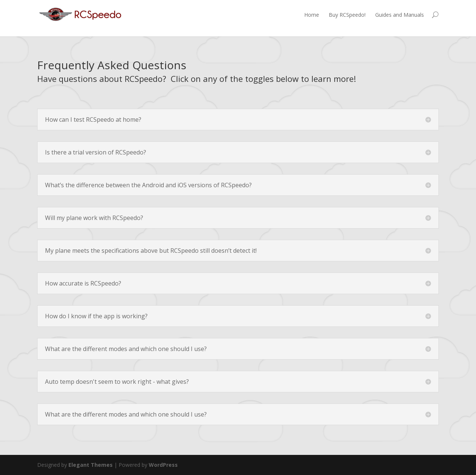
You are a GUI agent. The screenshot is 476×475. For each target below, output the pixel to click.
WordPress (163, 465)
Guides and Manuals (400, 15)
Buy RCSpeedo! (347, 15)
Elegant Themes (91, 465)
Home (312, 15)
